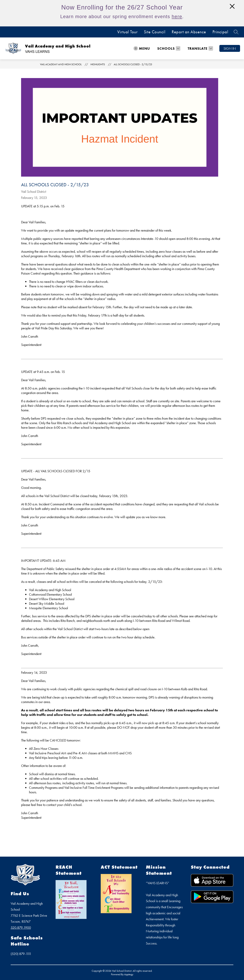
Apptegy (129, 974)
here (177, 16)
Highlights (98, 64)
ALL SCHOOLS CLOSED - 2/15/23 (133, 64)
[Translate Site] (200, 48)
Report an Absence (189, 32)
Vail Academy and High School (61, 64)
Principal (220, 32)
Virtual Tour (127, 32)
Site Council (155, 32)
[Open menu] (142, 48)
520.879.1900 (21, 927)
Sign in (230, 48)
